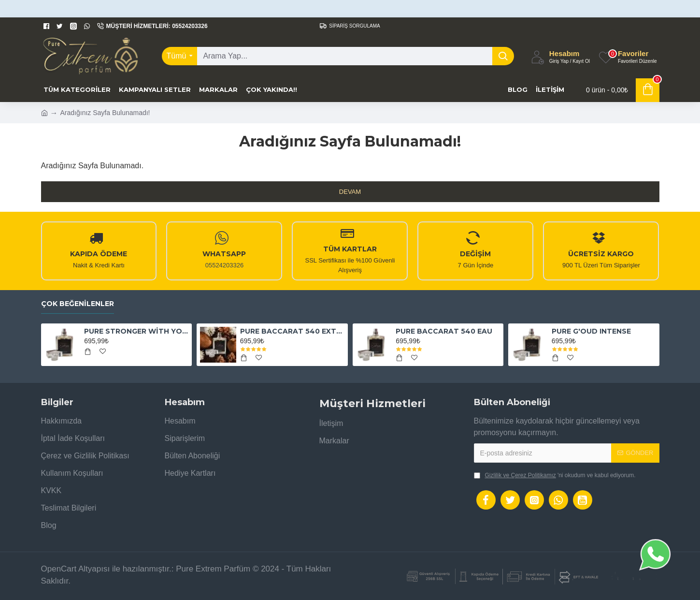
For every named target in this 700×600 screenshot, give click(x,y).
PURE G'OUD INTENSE (591, 331)
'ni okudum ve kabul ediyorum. (555, 475)
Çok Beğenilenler (78, 304)
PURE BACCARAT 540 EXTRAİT (292, 331)
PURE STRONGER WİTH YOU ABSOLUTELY (136, 331)
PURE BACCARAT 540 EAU (444, 331)
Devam (350, 192)
